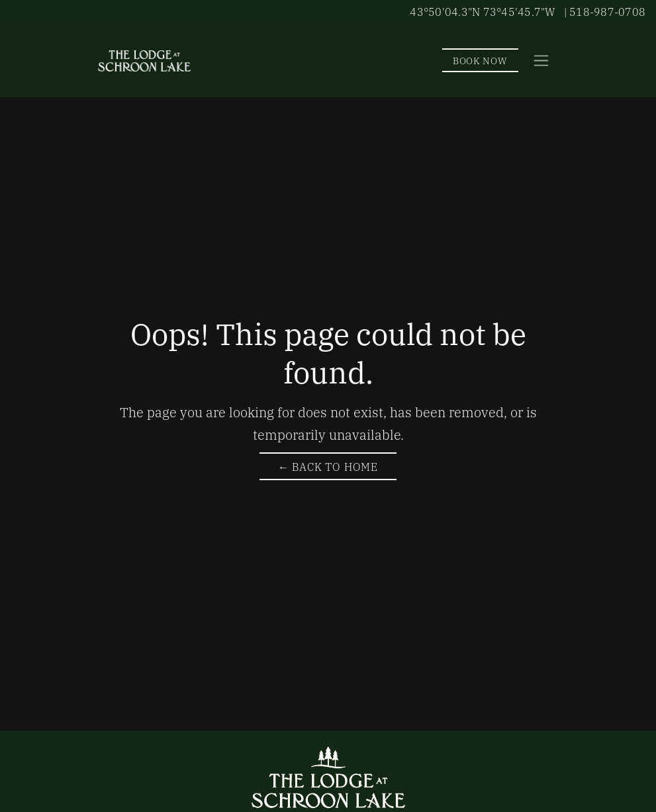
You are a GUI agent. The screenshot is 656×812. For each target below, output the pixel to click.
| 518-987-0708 (605, 11)
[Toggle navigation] (541, 61)
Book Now (480, 60)
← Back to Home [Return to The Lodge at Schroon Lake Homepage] (328, 466)
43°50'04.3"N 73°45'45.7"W (483, 11)
